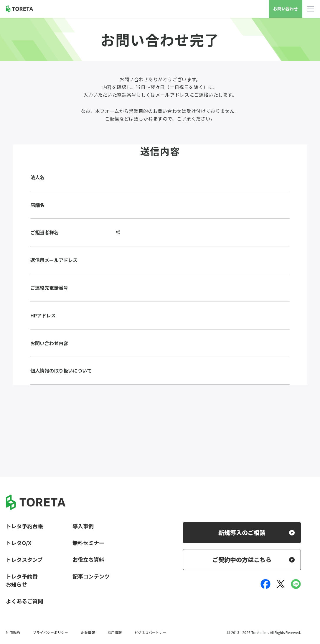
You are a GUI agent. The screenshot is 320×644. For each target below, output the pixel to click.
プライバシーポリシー (50, 632)
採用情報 (115, 632)
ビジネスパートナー (150, 632)
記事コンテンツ (91, 576)
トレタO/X (19, 543)
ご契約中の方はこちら (242, 560)
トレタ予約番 (22, 576)
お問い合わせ (286, 9)
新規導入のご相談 (242, 532)
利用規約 (13, 632)
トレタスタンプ (24, 559)
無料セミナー (88, 543)
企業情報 (88, 632)
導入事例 (83, 526)
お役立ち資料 (88, 559)
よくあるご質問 (24, 601)
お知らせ (17, 584)
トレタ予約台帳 (24, 526)
